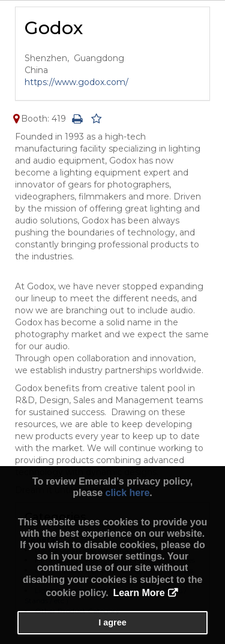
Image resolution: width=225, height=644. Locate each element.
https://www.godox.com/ (76, 82)
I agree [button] (112, 622)
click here (127, 493)
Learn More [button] (139, 593)
